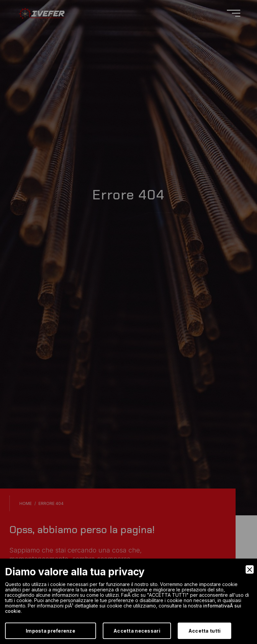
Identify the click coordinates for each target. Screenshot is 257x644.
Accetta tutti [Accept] (205, 631)
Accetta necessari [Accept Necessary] (137, 631)
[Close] (250, 569)
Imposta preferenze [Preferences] (51, 631)
